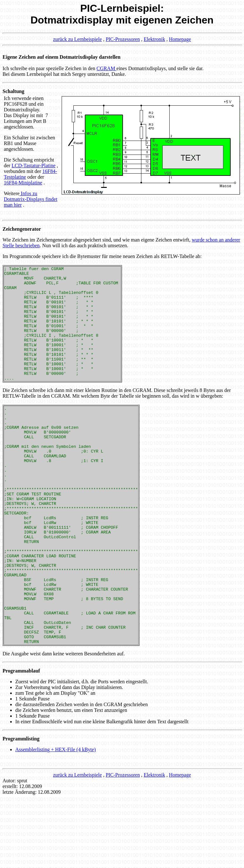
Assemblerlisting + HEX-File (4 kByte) (55, 820)
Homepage (180, 39)
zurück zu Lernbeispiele (78, 39)
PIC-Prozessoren (123, 39)
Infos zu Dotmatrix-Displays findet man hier (30, 199)
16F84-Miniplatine (23, 183)
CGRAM (107, 68)
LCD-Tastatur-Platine (33, 166)
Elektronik (154, 39)
